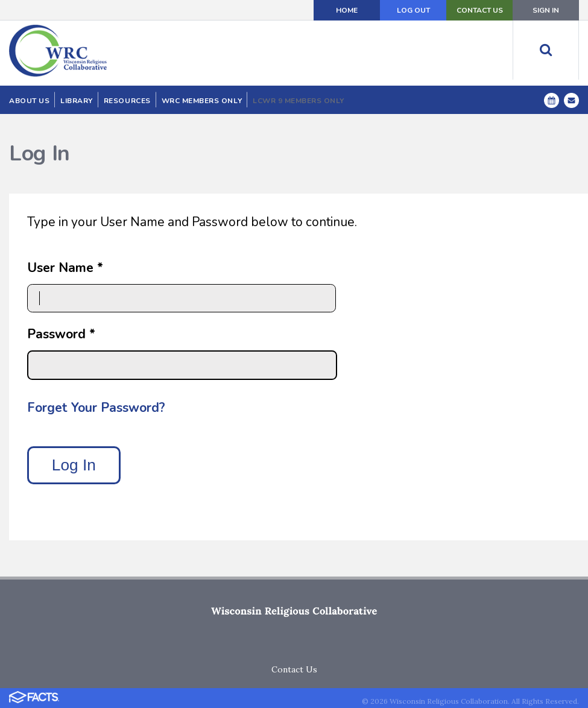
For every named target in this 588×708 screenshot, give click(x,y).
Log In (74, 465)
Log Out (413, 10)
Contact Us (480, 10)
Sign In (546, 10)
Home (347, 10)
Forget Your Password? (96, 408)
